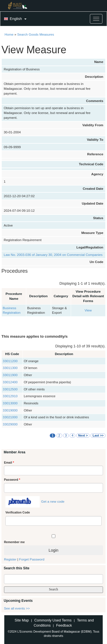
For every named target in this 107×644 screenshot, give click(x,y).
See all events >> (17, 608)
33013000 (10, 403)
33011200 (10, 361)
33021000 (10, 417)
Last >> (98, 435)
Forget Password (32, 559)
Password (12, 480)
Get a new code (53, 501)
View (88, 310)
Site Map (22, 620)
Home (9, 34)
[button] (15, 19)
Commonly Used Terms (53, 620)
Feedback (64, 625)
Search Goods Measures (36, 34)
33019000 (10, 410)
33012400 (10, 382)
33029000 (10, 424)
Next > (83, 435)
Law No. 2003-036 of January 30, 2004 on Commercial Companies (53, 255)
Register (10, 559)
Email (9, 462)
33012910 (10, 396)
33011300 (10, 368)
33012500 (10, 389)
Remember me (14, 542)
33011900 (10, 375)
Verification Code (18, 512)
